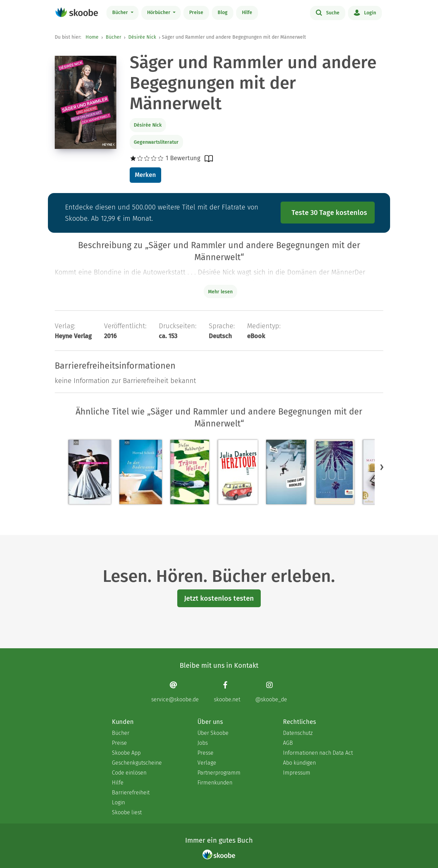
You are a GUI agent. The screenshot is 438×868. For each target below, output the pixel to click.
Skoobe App (126, 753)
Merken (145, 175)
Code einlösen (129, 773)
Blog (223, 12)
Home (92, 37)
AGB (288, 743)
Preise (196, 12)
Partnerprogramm (219, 773)
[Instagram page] (271, 692)
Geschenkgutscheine (137, 763)
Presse (205, 753)
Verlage (207, 763)
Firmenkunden (215, 783)
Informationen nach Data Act (318, 753)
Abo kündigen (299, 763)
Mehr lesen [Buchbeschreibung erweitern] (220, 292)
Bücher (121, 12)
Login (365, 12)
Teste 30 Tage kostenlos (329, 213)
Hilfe (247, 12)
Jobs (203, 743)
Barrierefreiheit (131, 793)
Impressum (297, 773)
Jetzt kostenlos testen (219, 598)
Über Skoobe (213, 733)
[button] (382, 467)
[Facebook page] (227, 692)
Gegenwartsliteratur (156, 142)
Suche (328, 12)
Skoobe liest (127, 812)
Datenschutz (298, 733)
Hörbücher (159, 12)
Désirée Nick (142, 37)
